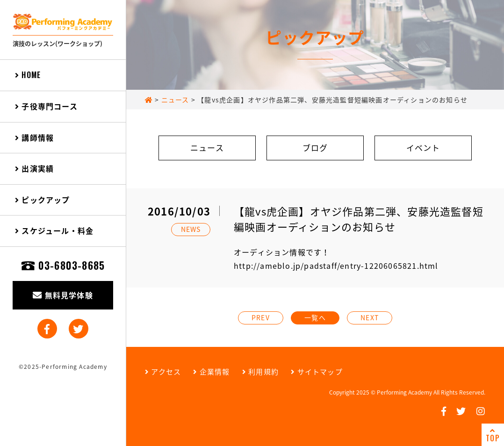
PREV (261, 317)
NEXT (370, 317)
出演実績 (34, 168)
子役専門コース (46, 106)
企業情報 (211, 372)
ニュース (207, 147)
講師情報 (34, 137)
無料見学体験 (63, 295)
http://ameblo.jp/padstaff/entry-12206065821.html (336, 266)
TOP (493, 435)
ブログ (315, 147)
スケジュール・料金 (54, 230)
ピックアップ (43, 200)
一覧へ (315, 317)
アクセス (163, 372)
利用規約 (260, 372)
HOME (28, 75)
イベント (423, 147)
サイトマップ (317, 372)
